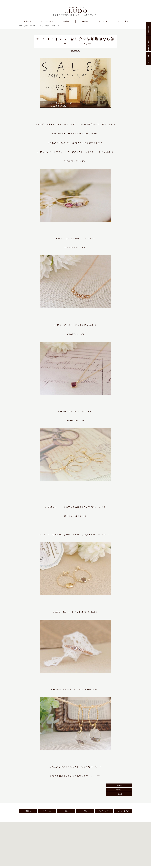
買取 (85, 811)
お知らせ (26, 26)
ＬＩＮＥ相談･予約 (148, 44)
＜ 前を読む (119, 785)
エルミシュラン (104, 811)
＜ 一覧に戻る (119, 794)
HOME (21, 26)
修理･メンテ (148, 59)
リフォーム (47, 811)
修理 (66, 811)
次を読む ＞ (119, 790)
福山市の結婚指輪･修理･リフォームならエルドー (76, 15)
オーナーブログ (123, 811)
